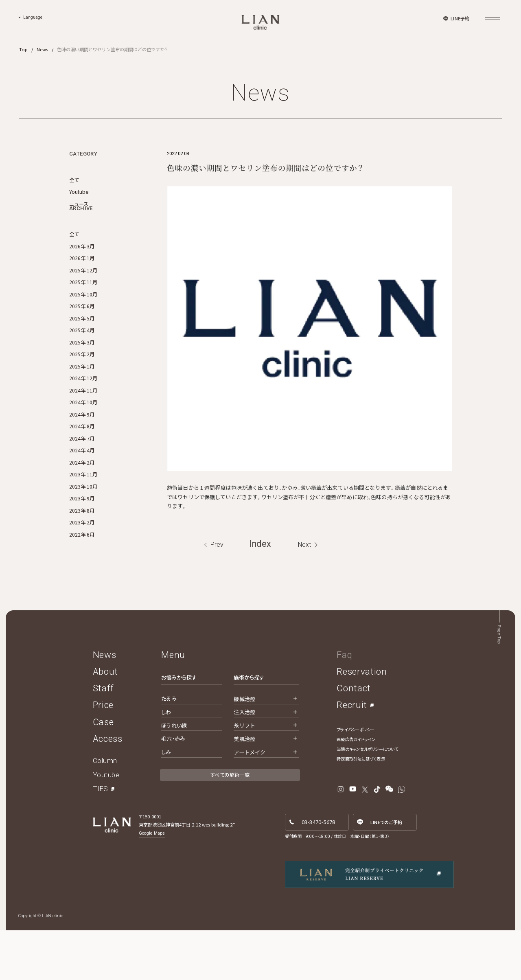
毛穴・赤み (173, 788)
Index (260, 594)
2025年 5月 (82, 350)
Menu (173, 704)
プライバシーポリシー (356, 779)
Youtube (79, 192)
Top (23, 49)
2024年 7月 (82, 470)
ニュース (79, 204)
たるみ (169, 748)
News (42, 49)
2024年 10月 (83, 434)
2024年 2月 (82, 494)
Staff (103, 738)
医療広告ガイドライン (356, 789)
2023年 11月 (83, 506)
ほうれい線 (174, 775)
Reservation (362, 721)
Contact (354, 738)
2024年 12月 (83, 410)
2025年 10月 (83, 326)
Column (105, 810)
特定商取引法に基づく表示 (361, 808)
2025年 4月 (82, 362)
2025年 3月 (82, 374)
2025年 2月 (82, 386)
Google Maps (152, 883)
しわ (166, 762)
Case (103, 772)
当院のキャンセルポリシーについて (367, 799)
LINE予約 (460, 18)
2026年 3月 (82, 278)
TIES (101, 839)
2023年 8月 (82, 542)
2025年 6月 (82, 338)
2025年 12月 (83, 302)
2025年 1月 (82, 398)
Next (304, 594)
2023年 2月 (82, 555)
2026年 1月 (82, 290)
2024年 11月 (83, 422)
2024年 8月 (82, 458)
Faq (344, 704)
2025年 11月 (83, 314)
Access (108, 788)
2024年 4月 (82, 482)
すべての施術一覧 (230, 825)
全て (74, 180)
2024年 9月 (82, 446)
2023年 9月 (82, 531)
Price (103, 755)
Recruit (352, 755)
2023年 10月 (83, 518)
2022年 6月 (82, 566)
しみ (166, 802)
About (105, 721)
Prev (217, 594)
